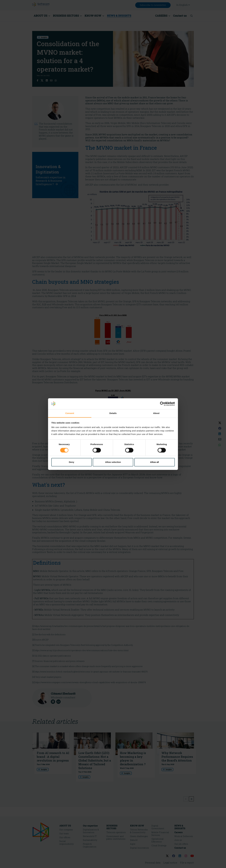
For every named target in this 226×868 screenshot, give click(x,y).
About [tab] (156, 413)
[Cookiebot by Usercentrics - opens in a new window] (162, 404)
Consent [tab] (70, 413)
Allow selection (113, 462)
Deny (72, 462)
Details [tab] (113, 413)
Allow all (154, 462)
